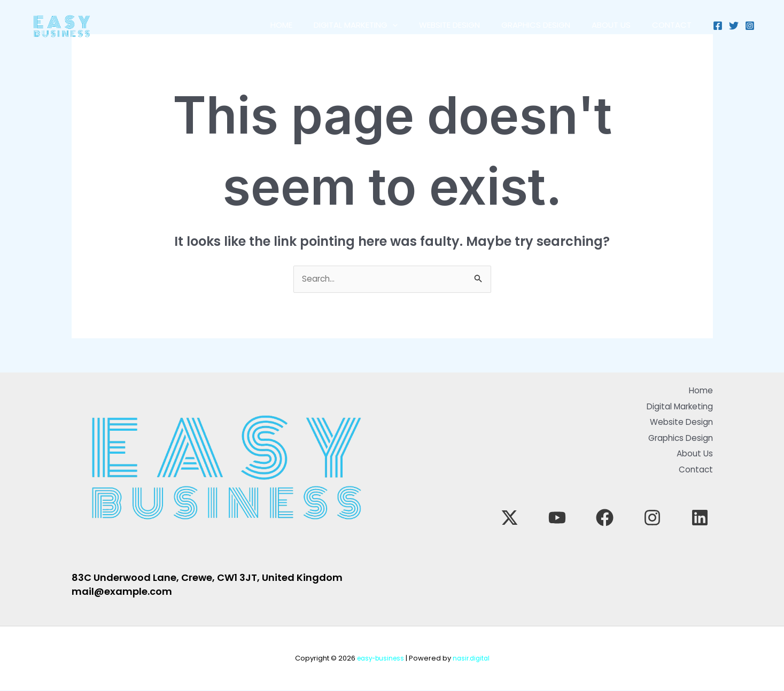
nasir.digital (473, 659)
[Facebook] (718, 26)
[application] (368, 25)
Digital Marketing (332, 25)
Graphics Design (522, 25)
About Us (603, 25)
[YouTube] (616, 506)
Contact (669, 25)
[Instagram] (750, 26)
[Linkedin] (700, 506)
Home (252, 25)
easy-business (379, 659)
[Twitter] (734, 26)
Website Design (431, 25)
